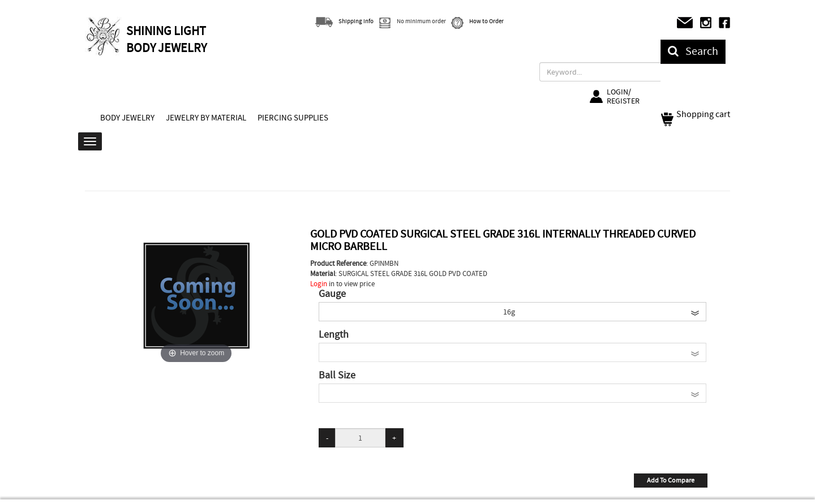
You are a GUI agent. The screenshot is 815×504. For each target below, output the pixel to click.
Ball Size (337, 376)
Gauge (332, 294)
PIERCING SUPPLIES (293, 118)
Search (693, 51)
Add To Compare (671, 480)
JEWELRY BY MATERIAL (206, 118)
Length (334, 335)
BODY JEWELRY (127, 118)
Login (319, 284)
